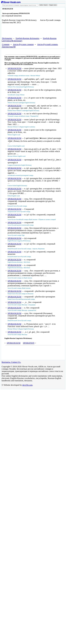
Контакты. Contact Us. (11, 362)
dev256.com (27, 385)
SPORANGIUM (14, 68)
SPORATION (29, 343)
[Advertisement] (21, 31)
